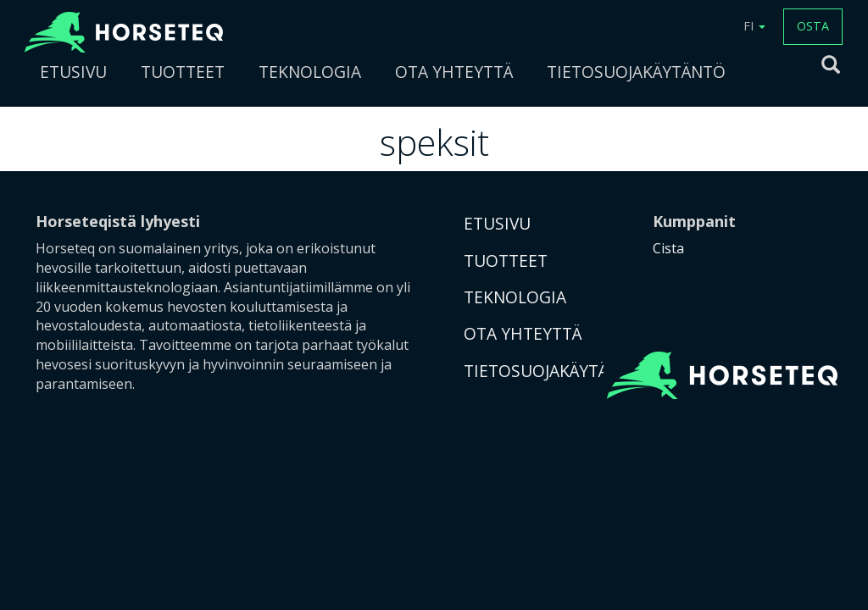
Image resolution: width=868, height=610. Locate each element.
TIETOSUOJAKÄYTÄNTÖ (636, 72)
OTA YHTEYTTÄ (454, 72)
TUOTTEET (183, 72)
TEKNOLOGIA (310, 72)
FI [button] (754, 26)
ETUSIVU (73, 72)
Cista (668, 248)
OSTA (813, 26)
